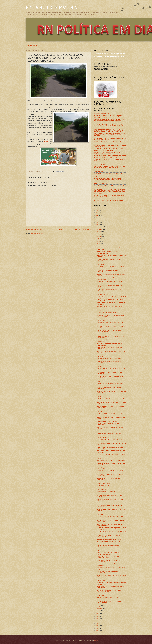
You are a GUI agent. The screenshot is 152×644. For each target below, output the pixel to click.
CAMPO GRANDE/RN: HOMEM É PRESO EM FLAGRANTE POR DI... (109, 437)
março (99, 606)
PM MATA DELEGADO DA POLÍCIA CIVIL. (108, 334)
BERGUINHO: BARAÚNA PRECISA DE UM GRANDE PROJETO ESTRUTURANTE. (108, 183)
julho (99, 239)
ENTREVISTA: (110, 121)
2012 (97, 628)
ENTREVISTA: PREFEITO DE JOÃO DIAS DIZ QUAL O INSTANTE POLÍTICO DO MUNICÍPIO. (108, 117)
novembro (100, 229)
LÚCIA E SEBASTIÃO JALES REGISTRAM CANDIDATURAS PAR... (108, 557)
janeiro (99, 611)
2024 (97, 213)
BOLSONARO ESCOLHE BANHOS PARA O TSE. (109, 503)
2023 (97, 215)
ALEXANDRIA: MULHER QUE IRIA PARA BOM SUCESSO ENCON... (109, 331)
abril (98, 246)
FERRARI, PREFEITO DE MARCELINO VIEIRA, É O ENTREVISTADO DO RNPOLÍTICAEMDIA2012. (107, 142)
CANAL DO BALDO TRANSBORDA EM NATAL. (109, 539)
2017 (97, 616)
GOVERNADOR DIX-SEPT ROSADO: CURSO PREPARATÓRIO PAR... (109, 553)
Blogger (96, 641)
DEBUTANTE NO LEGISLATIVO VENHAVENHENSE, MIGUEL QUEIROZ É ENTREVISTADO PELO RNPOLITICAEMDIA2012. (110, 200)
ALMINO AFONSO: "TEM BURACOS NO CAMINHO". (110, 433)
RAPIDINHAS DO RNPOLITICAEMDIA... (107, 421)
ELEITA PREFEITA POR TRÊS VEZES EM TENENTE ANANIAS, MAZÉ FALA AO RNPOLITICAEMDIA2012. (108, 179)
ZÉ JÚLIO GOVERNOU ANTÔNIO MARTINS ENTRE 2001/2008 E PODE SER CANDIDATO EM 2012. (110, 149)
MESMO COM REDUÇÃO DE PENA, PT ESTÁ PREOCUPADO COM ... (109, 591)
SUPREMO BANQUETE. (103, 486)
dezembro (100, 227)
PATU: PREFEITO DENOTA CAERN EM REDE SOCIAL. (111, 455)
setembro (100, 234)
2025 (97, 210)
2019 (97, 225)
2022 (97, 218)
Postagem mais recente (34, 230)
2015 (97, 621)
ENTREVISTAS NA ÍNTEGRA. (102, 114)
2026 (97, 208)
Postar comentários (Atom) (37, 233)
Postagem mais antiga (83, 230)
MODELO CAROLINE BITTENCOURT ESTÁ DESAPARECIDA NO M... (108, 294)
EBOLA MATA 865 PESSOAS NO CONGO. (108, 313)
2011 (97, 631)
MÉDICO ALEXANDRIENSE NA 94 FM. (107, 431)
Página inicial (32, 46)
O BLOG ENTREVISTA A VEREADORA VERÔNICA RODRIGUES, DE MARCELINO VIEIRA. (107, 153)
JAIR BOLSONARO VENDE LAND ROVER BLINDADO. (111, 461)
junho (99, 241)
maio (99, 244)
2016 (97, 619)
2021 (97, 220)
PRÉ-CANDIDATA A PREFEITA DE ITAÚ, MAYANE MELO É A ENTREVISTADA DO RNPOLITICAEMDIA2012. (110, 167)
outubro (99, 232)
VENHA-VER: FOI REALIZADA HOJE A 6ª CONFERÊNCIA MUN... (108, 483)
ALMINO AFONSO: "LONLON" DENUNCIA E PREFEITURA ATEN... (108, 252)
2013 (97, 626)
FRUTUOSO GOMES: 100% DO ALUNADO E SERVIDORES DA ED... (108, 542)
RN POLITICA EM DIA (51, 7)
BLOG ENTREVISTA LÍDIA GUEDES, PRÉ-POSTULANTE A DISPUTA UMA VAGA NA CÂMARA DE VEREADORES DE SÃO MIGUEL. (110, 175)
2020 (97, 222)
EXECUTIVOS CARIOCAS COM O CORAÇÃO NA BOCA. (112, 297)
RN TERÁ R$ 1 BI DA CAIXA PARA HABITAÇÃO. (109, 359)
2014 (97, 623)
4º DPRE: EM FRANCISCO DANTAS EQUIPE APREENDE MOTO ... (108, 598)
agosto (99, 236)
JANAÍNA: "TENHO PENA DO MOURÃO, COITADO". (110, 307)
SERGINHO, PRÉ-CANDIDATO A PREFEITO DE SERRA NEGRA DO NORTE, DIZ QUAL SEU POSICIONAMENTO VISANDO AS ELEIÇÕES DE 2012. (109, 126)
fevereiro (100, 608)
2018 (97, 614)
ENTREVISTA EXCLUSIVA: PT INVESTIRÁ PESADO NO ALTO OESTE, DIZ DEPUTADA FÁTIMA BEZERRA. (110, 157)
